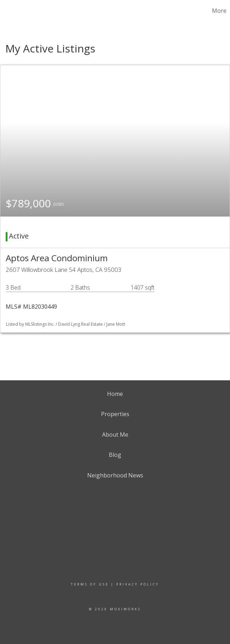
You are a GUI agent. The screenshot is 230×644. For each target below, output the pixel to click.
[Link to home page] (9, 11)
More (219, 11)
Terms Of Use (90, 584)
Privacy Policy (138, 584)
